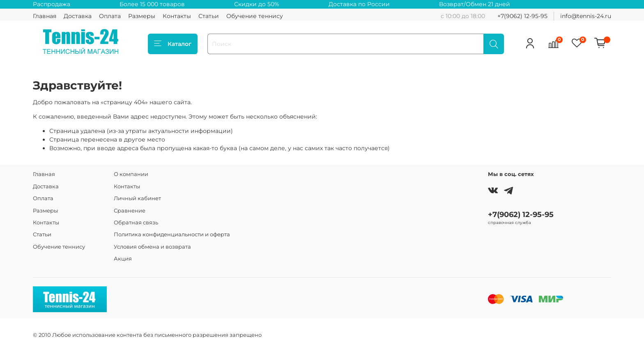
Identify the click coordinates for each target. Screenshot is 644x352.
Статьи (209, 16)
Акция (123, 259)
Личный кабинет (137, 198)
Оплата (110, 16)
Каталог (173, 44)
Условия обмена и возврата (152, 247)
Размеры (142, 16)
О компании (131, 174)
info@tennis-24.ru (586, 16)
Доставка (78, 16)
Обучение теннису (255, 16)
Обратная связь (136, 223)
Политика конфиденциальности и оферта (172, 234)
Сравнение (130, 211)
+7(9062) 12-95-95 (522, 16)
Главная (45, 16)
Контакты (177, 16)
